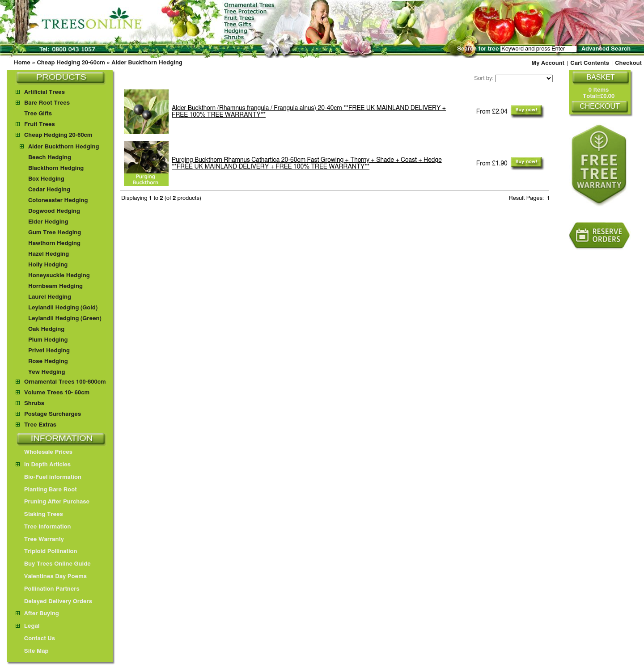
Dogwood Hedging (54, 211)
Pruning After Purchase (53, 502)
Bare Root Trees (47, 103)
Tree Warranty (40, 539)
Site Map (32, 651)
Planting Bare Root (46, 490)
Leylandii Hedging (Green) (65, 319)
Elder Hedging (48, 222)
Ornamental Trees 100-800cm (65, 382)
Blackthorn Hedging (56, 168)
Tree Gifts (38, 114)
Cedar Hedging (49, 190)
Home (22, 63)
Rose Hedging (48, 361)
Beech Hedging (50, 158)
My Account (548, 63)
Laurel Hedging (50, 297)
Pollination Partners (48, 589)
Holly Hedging (48, 265)
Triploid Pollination (47, 552)
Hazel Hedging (49, 254)
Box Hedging (46, 179)
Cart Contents (590, 63)
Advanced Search (606, 49)
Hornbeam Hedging (55, 286)
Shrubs (34, 404)
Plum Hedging (48, 340)
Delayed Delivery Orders (54, 602)
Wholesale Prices (44, 452)
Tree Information (43, 527)
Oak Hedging (46, 329)
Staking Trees (39, 514)
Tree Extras (40, 425)
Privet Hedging (49, 351)
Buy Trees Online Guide (53, 564)
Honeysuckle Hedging (59, 276)
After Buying (37, 614)
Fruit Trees (40, 125)
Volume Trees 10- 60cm (57, 393)
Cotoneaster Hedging (58, 201)
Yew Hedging (47, 372)
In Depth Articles (43, 465)
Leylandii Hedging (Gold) (63, 308)
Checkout (628, 63)
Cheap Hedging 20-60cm (71, 63)
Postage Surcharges (53, 414)
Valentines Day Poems (51, 577)
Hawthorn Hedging (54, 243)
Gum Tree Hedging (55, 233)
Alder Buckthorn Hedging (147, 63)
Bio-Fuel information (49, 477)
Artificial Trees (44, 92)
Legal (28, 626)
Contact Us (35, 639)
